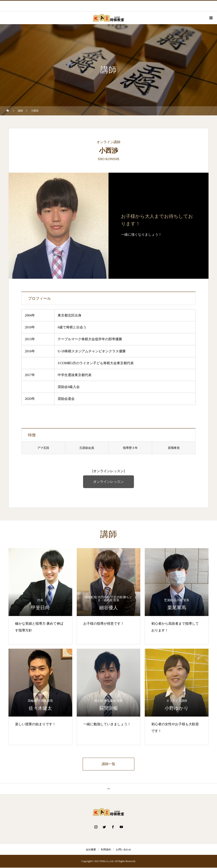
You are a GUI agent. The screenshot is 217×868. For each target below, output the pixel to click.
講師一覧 (108, 764)
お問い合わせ (124, 850)
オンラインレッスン (108, 482)
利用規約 (106, 850)
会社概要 (91, 850)
